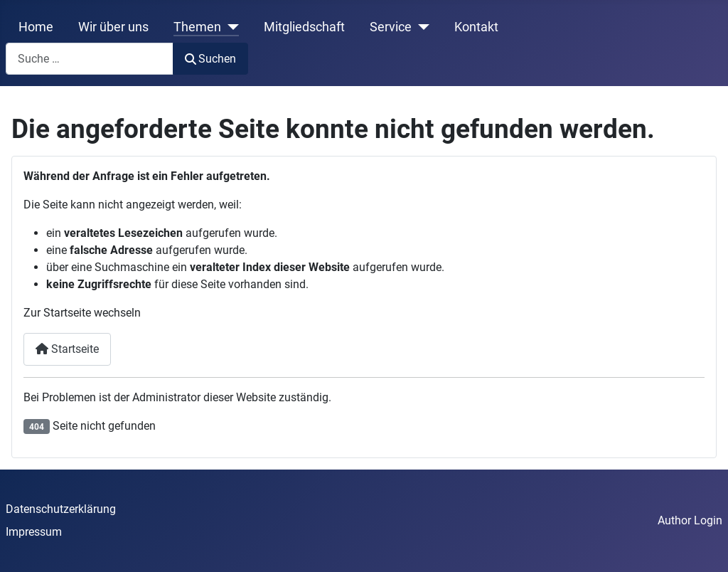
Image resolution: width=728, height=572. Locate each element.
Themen (197, 27)
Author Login (690, 520)
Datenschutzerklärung (61, 509)
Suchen (210, 59)
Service (391, 27)
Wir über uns (113, 27)
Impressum (34, 532)
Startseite (67, 349)
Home (36, 27)
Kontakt (476, 27)
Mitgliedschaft (304, 27)
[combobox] (90, 59)
